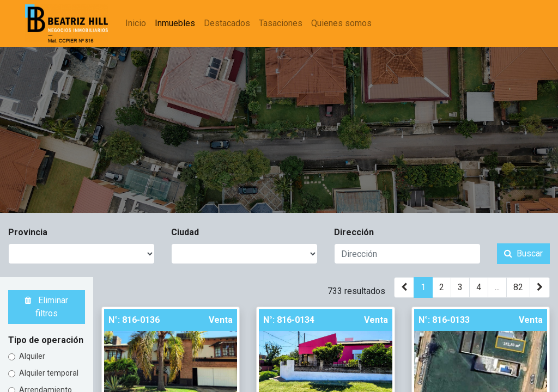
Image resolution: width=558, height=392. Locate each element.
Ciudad (185, 232)
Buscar (523, 253)
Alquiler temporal (49, 373)
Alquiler (32, 356)
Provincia (28, 232)
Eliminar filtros (46, 307)
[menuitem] (136, 23)
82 (518, 287)
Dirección (354, 232)
